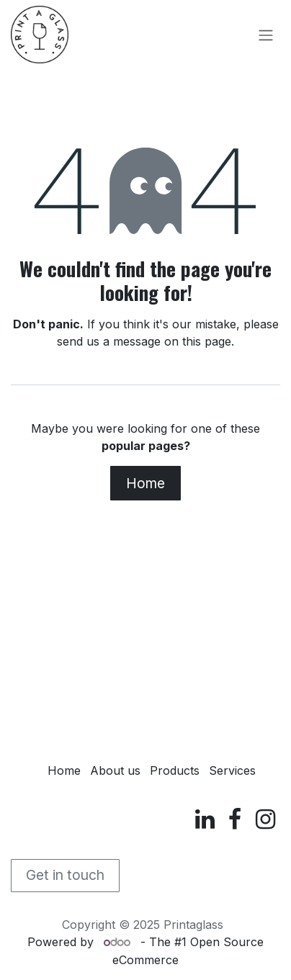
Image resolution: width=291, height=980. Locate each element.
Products (175, 770)
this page (207, 341)
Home (145, 483)
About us (115, 770)
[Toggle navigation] (266, 35)
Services (232, 770)
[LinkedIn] (205, 819)
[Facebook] (235, 819)
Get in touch (65, 875)
